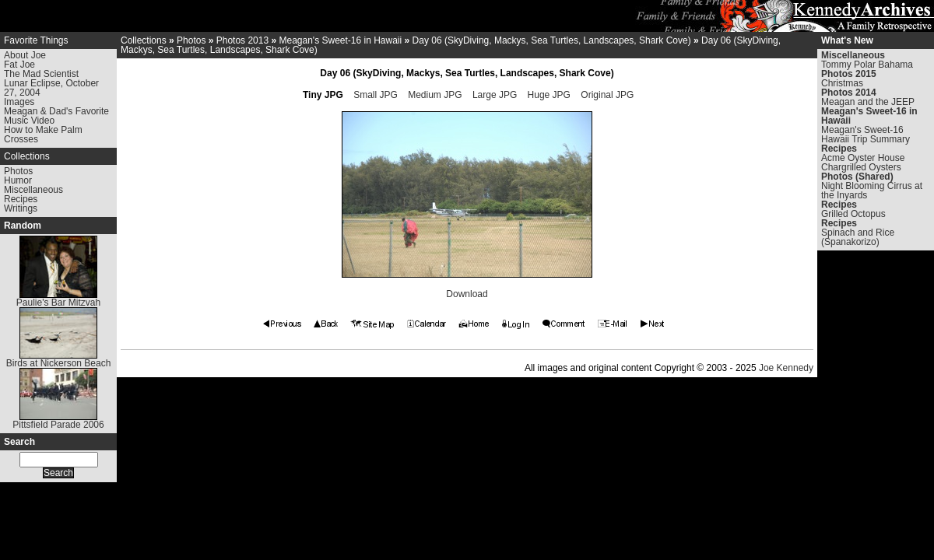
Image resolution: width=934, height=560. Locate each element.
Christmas (842, 83)
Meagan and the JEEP (868, 102)
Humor (18, 180)
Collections (27, 156)
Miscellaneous (33, 190)
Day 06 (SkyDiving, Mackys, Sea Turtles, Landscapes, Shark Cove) (552, 40)
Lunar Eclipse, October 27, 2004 (51, 88)
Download (467, 294)
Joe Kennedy (786, 368)
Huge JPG (549, 95)
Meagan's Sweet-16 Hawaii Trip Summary (866, 135)
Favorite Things (36, 40)
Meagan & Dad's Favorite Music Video (56, 116)
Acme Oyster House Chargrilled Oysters (863, 163)
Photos (18, 171)
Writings (21, 208)
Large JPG (495, 95)
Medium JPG (435, 95)
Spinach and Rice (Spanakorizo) (858, 237)
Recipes (21, 199)
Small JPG (376, 95)
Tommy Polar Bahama (867, 65)
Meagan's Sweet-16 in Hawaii (340, 40)
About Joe (25, 55)
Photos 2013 (242, 40)
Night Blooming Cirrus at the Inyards (872, 191)
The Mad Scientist (41, 74)
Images (19, 102)
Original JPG (607, 95)
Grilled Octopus (853, 214)
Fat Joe (19, 65)
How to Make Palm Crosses (43, 135)
